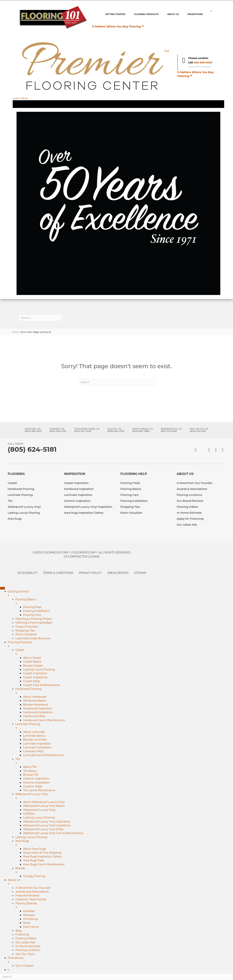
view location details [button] (200, 67)
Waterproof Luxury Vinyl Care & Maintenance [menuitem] (53, 833)
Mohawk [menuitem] (29, 915)
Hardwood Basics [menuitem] (35, 701)
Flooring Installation (134, 501)
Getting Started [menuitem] (120, 594)
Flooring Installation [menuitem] (37, 611)
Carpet (12, 483)
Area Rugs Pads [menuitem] (34, 860)
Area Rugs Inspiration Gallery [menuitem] (42, 857)
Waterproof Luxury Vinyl (24, 507)
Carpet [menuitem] (124, 652)
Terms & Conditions (58, 573)
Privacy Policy (90, 573)
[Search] (116, 382)
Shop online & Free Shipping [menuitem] (42, 853)
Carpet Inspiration (76, 483)
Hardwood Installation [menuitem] (38, 712)
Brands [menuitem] (124, 870)
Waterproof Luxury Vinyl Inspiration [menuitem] (47, 822)
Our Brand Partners (190, 501)
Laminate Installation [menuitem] (37, 747)
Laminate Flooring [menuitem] (124, 726)
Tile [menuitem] (124, 761)
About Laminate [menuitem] (34, 732)
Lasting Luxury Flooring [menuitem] (39, 669)
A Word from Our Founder (195, 483)
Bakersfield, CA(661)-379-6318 (171, 430)
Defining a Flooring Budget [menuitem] (34, 623)
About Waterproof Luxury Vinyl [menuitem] (44, 802)
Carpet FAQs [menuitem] (32, 681)
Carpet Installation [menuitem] (35, 677)
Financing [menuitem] (22, 934)
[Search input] (40, 318)
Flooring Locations (189, 495)
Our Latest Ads (187, 525)
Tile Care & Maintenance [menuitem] (39, 790)
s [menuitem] (8, 970)
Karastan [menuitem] (29, 911)
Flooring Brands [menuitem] (124, 905)
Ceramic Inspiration (77, 501)
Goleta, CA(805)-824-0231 (116, 430)
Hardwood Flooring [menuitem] (124, 691)
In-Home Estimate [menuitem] (28, 946)
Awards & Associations (192, 489)
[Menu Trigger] (2, 588)
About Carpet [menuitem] (32, 658)
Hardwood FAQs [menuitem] (34, 716)
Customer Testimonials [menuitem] (31, 899)
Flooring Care (130, 495)
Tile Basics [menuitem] (30, 771)
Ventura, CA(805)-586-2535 (33, 430)
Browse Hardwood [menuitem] (35, 705)
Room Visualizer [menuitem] (26, 634)
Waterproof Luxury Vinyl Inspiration (88, 507)
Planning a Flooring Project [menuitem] (34, 619)
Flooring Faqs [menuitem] (32, 607)
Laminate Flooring (20, 495)
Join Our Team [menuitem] (25, 954)
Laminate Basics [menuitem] (34, 736)
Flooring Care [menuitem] (32, 615)
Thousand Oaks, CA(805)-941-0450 (87, 430)
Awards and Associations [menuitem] (32, 892)
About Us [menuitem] (120, 882)
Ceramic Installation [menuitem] (36, 783)
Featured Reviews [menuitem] (27, 896)
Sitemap (140, 573)
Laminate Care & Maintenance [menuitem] (43, 755)
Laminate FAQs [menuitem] (33, 751)
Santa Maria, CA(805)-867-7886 (142, 430)
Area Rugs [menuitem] (124, 843)
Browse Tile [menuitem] (31, 775)
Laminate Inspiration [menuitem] (37, 744)
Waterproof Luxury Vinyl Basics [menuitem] (44, 806)
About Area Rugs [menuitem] (35, 849)
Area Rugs (15, 519)
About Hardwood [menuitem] (35, 697)
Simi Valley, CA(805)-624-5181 (199, 430)
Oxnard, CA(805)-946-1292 (58, 430)
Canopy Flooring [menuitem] (34, 876)
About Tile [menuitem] (30, 767)
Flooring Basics (131, 489)
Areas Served (118, 573)
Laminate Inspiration (78, 495)
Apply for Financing (190, 519)
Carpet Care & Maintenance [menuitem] (42, 685)
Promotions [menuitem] (120, 960)
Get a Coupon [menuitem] (25, 966)
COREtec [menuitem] (29, 814)
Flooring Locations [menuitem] (28, 950)
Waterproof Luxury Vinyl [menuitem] (124, 796)
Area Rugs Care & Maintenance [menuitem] (44, 864)
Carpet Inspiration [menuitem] (35, 673)
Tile (10, 501)
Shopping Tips (130, 507)
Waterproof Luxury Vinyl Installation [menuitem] (47, 825)
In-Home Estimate (189, 513)
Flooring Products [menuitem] (120, 644)
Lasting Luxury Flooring (24, 513)
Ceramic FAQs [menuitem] (32, 786)
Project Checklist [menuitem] (27, 627)
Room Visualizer (131, 513)
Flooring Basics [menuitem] (124, 601)
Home (15, 332)
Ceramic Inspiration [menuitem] (36, 779)
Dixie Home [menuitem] (31, 927)
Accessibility (27, 573)
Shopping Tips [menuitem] (25, 630)
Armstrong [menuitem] (30, 919)
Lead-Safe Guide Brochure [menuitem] (33, 638)
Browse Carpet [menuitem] (33, 666)
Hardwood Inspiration (79, 489)
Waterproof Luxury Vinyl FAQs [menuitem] (43, 829)
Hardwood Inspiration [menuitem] (38, 708)
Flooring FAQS (130, 483)
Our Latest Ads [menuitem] (25, 942)
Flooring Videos (187, 507)
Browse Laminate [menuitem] (35, 740)
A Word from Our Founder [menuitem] (33, 888)
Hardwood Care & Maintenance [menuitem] (44, 720)
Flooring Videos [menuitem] (26, 938)
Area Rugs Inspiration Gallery (84, 513)
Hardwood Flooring (21, 489)
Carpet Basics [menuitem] (32, 662)
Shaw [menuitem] (27, 923)
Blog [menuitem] (19, 931)
